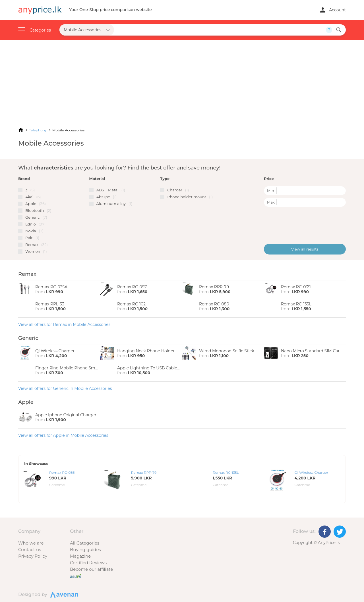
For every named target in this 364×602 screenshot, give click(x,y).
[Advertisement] (182, 82)
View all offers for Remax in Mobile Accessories (64, 324)
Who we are (31, 543)
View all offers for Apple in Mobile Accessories (63, 435)
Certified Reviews (88, 563)
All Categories (85, 543)
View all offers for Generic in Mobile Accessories (65, 388)
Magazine (80, 556)
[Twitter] (340, 532)
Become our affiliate (91, 569)
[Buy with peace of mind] (76, 576)
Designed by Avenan (63, 594)
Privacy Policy (33, 556)
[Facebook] (325, 532)
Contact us (30, 550)
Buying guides (85, 550)
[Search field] (220, 30)
